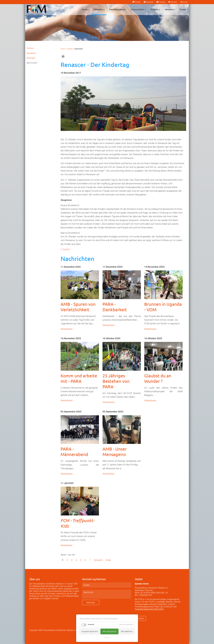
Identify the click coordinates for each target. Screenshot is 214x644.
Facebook (150, 2)
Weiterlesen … (68, 329)
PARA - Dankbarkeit (115, 307)
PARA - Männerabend (74, 452)
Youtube (162, 2)
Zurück (66, 249)
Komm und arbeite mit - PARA (79, 378)
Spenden (174, 2)
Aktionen (169, 10)
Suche (185, 2)
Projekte (154, 10)
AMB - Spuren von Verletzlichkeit (78, 307)
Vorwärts (98, 560)
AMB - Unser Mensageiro (115, 452)
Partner (183, 10)
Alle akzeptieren (109, 631)
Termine (30, 48)
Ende (108, 560)
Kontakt (138, 2)
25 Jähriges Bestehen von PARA (116, 381)
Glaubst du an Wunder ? (158, 378)
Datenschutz (107, 637)
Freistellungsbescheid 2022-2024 (149, 609)
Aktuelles (98, 10)
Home (63, 49)
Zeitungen (31, 58)
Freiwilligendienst (117, 10)
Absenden (91, 603)
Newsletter (31, 53)
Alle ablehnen (127, 631)
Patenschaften (138, 10)
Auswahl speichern (90, 631)
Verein (85, 10)
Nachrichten (32, 63)
